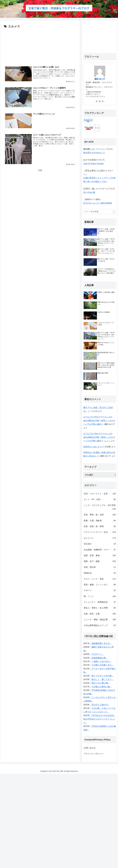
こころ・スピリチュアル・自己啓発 (100, 507)
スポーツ (100, 590)
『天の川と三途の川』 (100, 705)
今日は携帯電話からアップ (100, 625)
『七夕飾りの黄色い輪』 (101, 687)
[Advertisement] (40, 46)
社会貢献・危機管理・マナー (100, 550)
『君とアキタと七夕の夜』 (102, 676)
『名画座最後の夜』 (99, 658)
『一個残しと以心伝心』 (101, 661)
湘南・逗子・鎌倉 (100, 561)
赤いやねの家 (89, 192)
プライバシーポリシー (94, 754)
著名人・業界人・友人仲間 (100, 608)
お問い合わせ (90, 748)
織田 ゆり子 (100, 79)
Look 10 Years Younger (94, 164)
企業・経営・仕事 (100, 614)
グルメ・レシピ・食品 (100, 579)
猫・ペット (100, 596)
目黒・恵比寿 (100, 567)
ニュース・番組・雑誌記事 (100, 620)
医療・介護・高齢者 (100, 521)
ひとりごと (100, 538)
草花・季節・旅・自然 (100, 515)
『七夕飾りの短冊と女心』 (102, 665)
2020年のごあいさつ (92, 447)
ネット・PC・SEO (100, 499)
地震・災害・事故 (100, 556)
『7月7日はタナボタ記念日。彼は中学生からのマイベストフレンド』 (100, 719)
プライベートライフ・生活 (100, 532)
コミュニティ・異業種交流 (100, 602)
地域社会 (100, 573)
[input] (100, 212)
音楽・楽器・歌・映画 (100, 526)
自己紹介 (100, 544)
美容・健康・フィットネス (100, 585)
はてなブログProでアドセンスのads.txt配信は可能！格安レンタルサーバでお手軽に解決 (99, 421)
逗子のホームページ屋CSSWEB (98, 203)
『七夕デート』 (97, 654)
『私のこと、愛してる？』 (102, 679)
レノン (107, 441)
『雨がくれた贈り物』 (100, 683)
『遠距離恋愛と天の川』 (101, 643)
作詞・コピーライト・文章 (100, 494)
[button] (114, 212)
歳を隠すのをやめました (94, 153)
